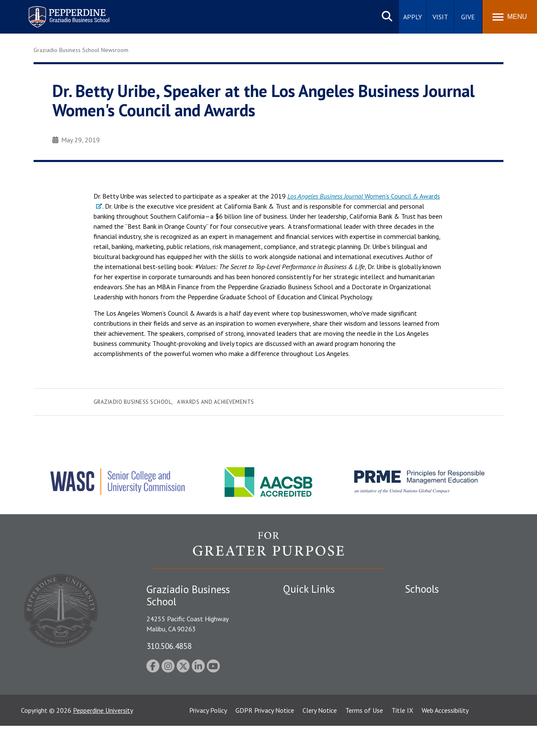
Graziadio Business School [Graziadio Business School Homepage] (441, 634)
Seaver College (426, 605)
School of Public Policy (437, 672)
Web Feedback (303, 707)
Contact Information (313, 678)
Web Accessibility (445, 740)
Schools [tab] (422, 589)
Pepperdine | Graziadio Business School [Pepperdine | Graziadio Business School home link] (58, 12)
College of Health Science (442, 687)
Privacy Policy (208, 740)
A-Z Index (297, 693)
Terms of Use (364, 740)
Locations (297, 605)
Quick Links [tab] (309, 589)
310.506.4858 (169, 646)
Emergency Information (316, 649)
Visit (440, 17)
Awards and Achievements (216, 402)
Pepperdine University (103, 740)
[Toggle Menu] (510, 17)
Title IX (402, 740)
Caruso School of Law (436, 620)
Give (468, 17)
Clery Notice (320, 740)
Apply (413, 17)
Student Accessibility (312, 634)
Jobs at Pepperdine (309, 663)
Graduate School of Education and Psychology (453, 653)
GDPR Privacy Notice (265, 740)
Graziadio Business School (133, 402)
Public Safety (302, 620)
